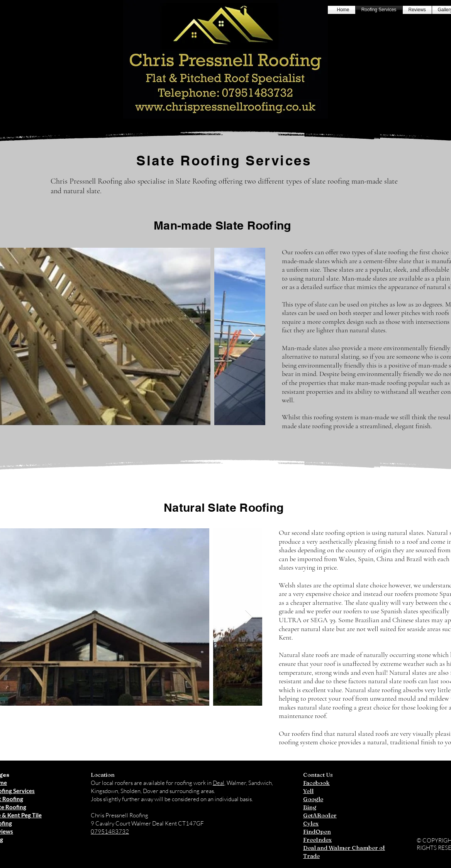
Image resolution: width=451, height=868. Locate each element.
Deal (219, 783)
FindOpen (317, 831)
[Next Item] (252, 336)
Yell (308, 791)
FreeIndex (317, 840)
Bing (310, 807)
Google (313, 799)
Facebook (316, 783)
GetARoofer (320, 815)
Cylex (311, 823)
